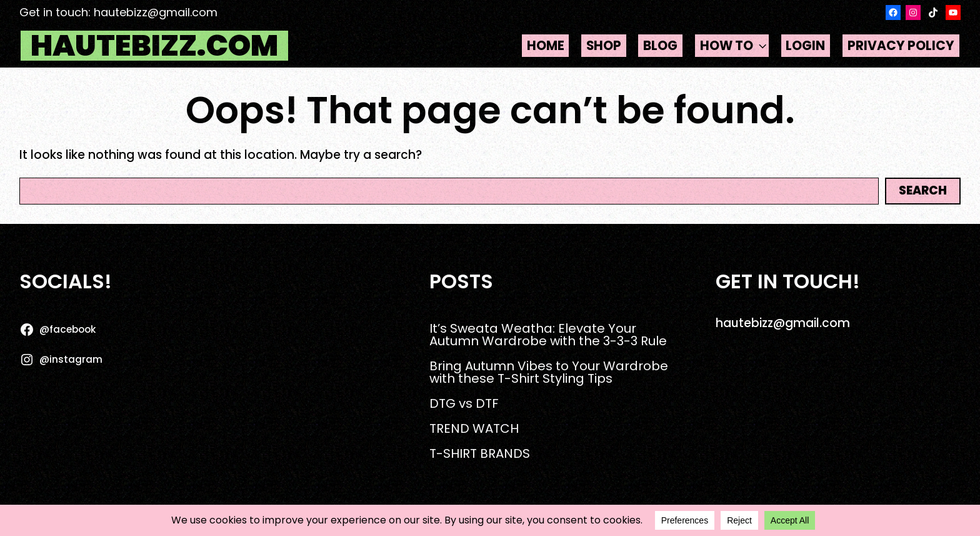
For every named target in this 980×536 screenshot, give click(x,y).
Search (923, 190)
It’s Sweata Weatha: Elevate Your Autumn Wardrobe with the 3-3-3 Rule (548, 335)
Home (546, 46)
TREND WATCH (474, 428)
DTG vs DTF (464, 403)
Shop (604, 46)
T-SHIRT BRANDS (480, 453)
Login (805, 46)
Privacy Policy (901, 46)
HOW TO (734, 46)
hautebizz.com (154, 45)
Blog (660, 46)
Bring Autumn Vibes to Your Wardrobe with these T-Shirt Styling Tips (549, 372)
